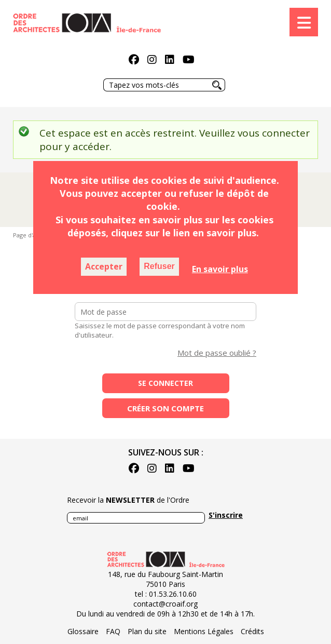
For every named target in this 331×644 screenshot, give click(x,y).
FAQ (113, 631)
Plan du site (147, 631)
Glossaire (83, 631)
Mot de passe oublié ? (217, 353)
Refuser (159, 266)
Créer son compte (165, 408)
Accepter (104, 266)
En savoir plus (220, 269)
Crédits (252, 631)
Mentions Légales (204, 631)
